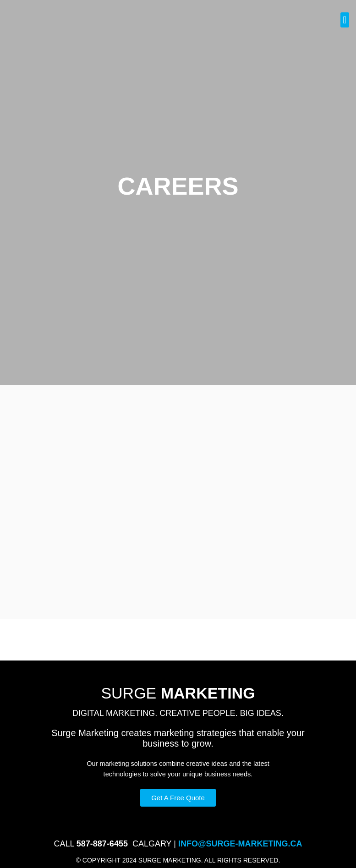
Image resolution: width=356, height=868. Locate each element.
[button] (345, 20)
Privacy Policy (129, 819)
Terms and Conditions (187, 819)
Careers (237, 819)
